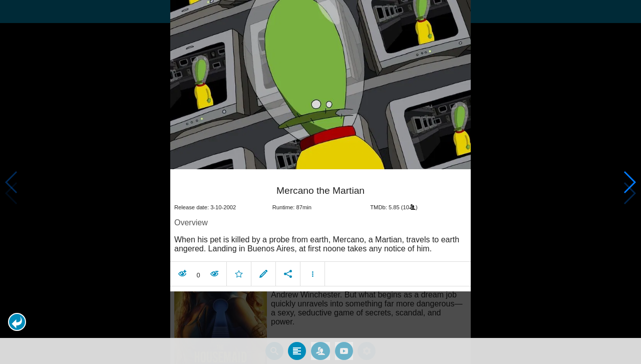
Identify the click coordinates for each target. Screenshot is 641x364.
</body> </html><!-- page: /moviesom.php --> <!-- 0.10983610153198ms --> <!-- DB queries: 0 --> (320, 182)
